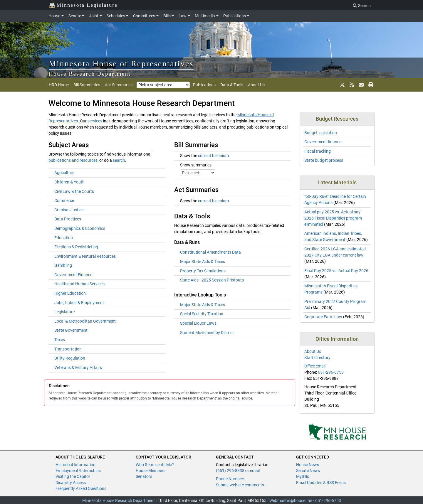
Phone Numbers (231, 479)
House (54, 16)
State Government (71, 330)
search (119, 160)
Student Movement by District (207, 333)
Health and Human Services (79, 284)
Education (64, 238)
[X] (342, 85)
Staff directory (317, 358)
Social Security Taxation (202, 314)
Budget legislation (321, 133)
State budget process (324, 160)
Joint (94, 16)
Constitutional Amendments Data (210, 252)
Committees (144, 16)
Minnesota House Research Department (119, 500)
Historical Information (75, 465)
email (255, 471)
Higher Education (70, 293)
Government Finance (73, 275)
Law (183, 16)
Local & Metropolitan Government (85, 321)
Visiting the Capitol (73, 476)
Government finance (323, 142)
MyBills (303, 476)
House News (308, 465)
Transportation (68, 349)
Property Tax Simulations (203, 271)
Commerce (64, 200)
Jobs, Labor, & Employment (79, 303)
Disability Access (71, 483)
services (95, 121)
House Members (151, 471)
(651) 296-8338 (230, 471)
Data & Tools (232, 85)
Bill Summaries (87, 85)
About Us (256, 85)
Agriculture (64, 173)
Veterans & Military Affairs (78, 368)
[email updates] (361, 85)
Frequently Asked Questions (81, 488)
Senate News (308, 471)
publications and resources (73, 160)
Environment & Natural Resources (85, 256)
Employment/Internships (78, 471)
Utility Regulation (70, 358)
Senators (144, 476)
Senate (75, 16)
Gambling (63, 265)
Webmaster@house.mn (291, 500)
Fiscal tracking (318, 151)
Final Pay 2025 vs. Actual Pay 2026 (336, 271)
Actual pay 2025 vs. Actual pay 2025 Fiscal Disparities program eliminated (333, 218)
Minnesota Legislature (83, 5)
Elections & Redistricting (76, 247)
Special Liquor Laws (198, 323)
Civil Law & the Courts (74, 191)
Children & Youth (69, 182)
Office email (315, 366)
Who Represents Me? (155, 465)
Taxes (60, 340)
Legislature (64, 312)
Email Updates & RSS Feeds (321, 483)
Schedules (116, 16)
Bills (167, 16)
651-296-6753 (331, 372)
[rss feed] (352, 85)
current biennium (213, 156)
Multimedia (205, 16)
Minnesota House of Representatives (121, 64)
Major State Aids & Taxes (203, 262)
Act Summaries (119, 85)
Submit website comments (240, 485)
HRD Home (59, 85)
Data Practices (68, 219)
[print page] (370, 85)
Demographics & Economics (80, 228)
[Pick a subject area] (163, 85)
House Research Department (90, 74)
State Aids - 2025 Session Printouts (212, 280)
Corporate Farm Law (323, 317)
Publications (235, 16)
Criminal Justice (69, 210)
